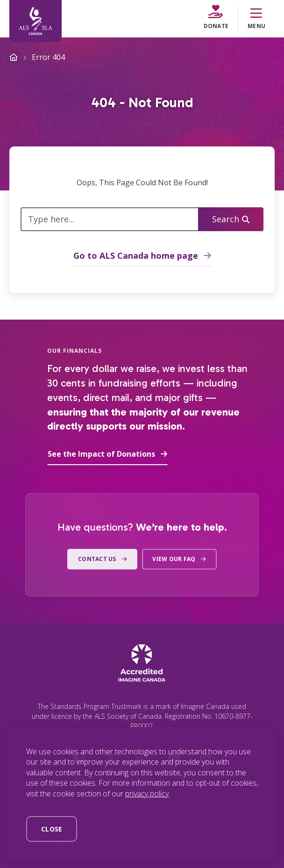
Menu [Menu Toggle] (256, 18)
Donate (216, 18)
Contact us (97, 559)
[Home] (35, 21)
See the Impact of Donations (101, 454)
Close (52, 829)
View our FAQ (174, 559)
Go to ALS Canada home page (136, 255)
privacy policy (147, 794)
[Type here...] (110, 219)
